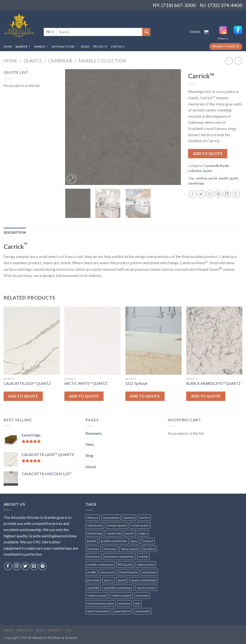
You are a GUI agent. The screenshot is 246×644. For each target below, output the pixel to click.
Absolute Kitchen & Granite (55, 638)
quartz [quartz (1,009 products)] (122, 580)
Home (8, 46)
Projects (100, 46)
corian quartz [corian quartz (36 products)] (140, 525)
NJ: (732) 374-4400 (221, 5)
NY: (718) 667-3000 (172, 5)
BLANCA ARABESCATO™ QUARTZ (213, 383)
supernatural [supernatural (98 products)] (122, 611)
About (91, 467)
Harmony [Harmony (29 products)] (110, 549)
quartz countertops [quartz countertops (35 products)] (143, 580)
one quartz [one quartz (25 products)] (108, 572)
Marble (41, 46)
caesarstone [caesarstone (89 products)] (111, 518)
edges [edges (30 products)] (143, 533)
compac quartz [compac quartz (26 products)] (117, 525)
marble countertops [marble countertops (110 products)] (100, 564)
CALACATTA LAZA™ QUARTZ (27, 383)
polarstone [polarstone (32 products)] (149, 572)
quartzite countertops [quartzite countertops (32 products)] (118, 588)
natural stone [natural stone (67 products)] (146, 564)
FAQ (68, 630)
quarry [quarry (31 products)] (108, 580)
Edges (85, 46)
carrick (213, 178)
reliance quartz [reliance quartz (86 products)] (121, 595)
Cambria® (60, 61)
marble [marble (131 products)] (143, 557)
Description (15, 233)
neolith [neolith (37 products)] (92, 572)
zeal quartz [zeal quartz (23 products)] (142, 611)
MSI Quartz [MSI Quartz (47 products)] (125, 564)
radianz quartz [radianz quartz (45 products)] (97, 595)
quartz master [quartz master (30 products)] (146, 588)
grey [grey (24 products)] (135, 541)
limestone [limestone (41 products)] (94, 557)
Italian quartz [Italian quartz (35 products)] (130, 549)
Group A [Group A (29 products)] (148, 541)
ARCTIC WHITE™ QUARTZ (86, 383)
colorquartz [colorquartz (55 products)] (95, 525)
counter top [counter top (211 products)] (114, 533)
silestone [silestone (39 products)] (124, 603)
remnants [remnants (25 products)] (142, 595)
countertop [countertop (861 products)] (94, 533)
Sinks (90, 444)
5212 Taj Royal (136, 383)
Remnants (94, 433)
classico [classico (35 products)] (144, 518)
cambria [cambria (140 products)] (129, 518)
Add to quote (208, 153)
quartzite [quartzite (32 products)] (93, 588)
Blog (89, 455)
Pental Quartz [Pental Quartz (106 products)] (128, 572)
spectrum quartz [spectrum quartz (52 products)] (98, 611)
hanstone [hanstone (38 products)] (93, 549)
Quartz (23, 46)
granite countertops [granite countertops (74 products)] (114, 541)
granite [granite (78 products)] (92, 541)
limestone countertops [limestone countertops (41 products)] (119, 557)
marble (223, 178)
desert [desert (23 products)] (130, 533)
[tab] (15, 233)
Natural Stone (64, 46)
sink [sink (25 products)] (138, 603)
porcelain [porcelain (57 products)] (93, 580)
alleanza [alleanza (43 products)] (93, 518)
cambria (201, 178)
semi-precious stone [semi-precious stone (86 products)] (101, 603)
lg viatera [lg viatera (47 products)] (149, 549)
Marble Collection (102, 61)
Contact (118, 46)
